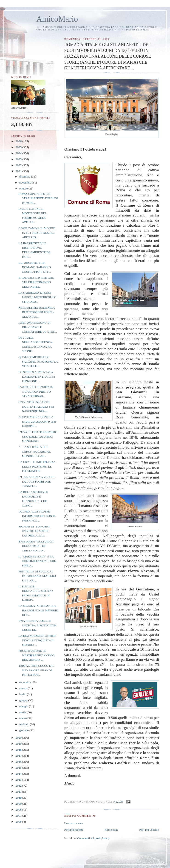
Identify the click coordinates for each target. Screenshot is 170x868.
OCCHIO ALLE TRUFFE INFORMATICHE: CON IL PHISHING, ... (37, 516)
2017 (19, 756)
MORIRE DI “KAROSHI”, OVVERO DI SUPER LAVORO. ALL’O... (35, 531)
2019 (19, 744)
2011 (19, 792)
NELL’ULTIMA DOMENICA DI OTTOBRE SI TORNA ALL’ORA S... (37, 312)
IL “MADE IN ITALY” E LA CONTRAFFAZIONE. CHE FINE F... (37, 561)
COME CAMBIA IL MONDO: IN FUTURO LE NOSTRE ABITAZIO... (37, 233)
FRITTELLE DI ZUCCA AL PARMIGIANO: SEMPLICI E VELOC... (37, 576)
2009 (19, 804)
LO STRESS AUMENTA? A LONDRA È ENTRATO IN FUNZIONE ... (37, 376)
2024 (19, 153)
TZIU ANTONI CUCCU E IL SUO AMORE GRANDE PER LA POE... (36, 670)
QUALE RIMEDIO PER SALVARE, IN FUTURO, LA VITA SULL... (38, 361)
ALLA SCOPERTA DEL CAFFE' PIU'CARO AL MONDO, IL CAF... (34, 451)
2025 (19, 147)
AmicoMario (57, 19)
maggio (24, 706)
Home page (111, 830)
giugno (24, 700)
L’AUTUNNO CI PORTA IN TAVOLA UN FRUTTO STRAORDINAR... (36, 391)
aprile (23, 712)
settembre (25, 682)
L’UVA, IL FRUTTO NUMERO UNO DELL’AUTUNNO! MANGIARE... (38, 436)
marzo (23, 718)
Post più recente (74, 830)
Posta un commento (74, 823)
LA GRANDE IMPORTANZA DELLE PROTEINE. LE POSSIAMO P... (37, 466)
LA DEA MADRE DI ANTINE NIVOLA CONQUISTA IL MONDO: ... (37, 640)
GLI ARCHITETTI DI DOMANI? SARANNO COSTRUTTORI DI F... (34, 267)
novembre (26, 182)
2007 (19, 816)
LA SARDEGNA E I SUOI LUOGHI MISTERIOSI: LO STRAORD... (37, 297)
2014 (19, 774)
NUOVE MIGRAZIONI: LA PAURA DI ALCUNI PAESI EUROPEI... (37, 421)
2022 (19, 165)
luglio (23, 694)
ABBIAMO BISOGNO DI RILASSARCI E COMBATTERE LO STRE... (38, 327)
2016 (19, 762)
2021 (19, 171)
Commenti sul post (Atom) (93, 838)
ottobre (24, 188)
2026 (19, 141)
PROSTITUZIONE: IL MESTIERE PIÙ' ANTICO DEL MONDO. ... (36, 655)
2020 (19, 738)
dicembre (25, 176)
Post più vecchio (149, 830)
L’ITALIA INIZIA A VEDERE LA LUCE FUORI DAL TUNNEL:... (37, 481)
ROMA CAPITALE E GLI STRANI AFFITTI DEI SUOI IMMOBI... (38, 198)
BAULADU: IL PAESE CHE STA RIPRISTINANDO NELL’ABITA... (36, 282)
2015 (19, 768)
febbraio (25, 724)
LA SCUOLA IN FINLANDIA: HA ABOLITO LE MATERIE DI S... (38, 610)
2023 (19, 159)
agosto (24, 688)
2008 (19, 810)
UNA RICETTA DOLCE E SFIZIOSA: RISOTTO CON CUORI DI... (37, 625)
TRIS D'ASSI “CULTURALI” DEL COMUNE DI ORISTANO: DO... (37, 546)
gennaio (24, 730)
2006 (19, 822)
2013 (19, 780)
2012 (19, 786)
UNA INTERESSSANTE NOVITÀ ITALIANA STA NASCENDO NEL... (36, 406)
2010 (19, 798)
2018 (19, 750)
